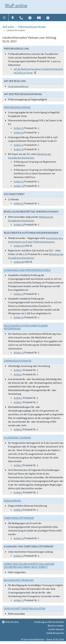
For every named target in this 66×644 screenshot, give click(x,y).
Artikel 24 (19, 294)
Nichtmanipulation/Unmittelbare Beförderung (26, 327)
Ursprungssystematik (18, 361)
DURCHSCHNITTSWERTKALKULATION (25, 608)
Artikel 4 (18, 374)
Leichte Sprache (56, 629)
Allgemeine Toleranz (17, 437)
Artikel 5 (18, 402)
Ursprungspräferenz (18, 86)
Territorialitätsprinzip (19, 518)
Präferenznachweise (17, 107)
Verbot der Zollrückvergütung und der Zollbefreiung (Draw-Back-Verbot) (29, 565)
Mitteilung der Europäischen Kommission (30, 156)
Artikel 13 (19, 352)
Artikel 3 (18, 510)
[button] (4, 18)
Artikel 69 (19, 246)
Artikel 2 (18, 370)
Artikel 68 (19, 262)
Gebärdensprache (55, 633)
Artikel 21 (19, 203)
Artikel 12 (19, 538)
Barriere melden (56, 625)
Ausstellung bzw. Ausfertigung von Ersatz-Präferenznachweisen (36, 240)
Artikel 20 (19, 224)
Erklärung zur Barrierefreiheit (49, 622)
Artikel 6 (18, 429)
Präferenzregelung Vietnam (32, 26)
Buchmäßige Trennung (19, 580)
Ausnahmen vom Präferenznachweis (27, 270)
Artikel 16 (19, 132)
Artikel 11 (19, 600)
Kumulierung (12, 500)
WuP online (16, 5)
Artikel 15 (19, 128)
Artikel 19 (19, 149)
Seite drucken (10, 622)
